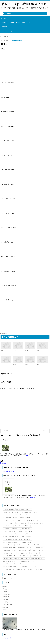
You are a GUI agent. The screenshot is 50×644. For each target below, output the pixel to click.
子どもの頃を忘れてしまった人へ (11, 518)
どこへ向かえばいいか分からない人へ (12, 529)
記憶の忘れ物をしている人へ (38, 556)
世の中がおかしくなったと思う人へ (11, 534)
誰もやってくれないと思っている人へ (25, 569)
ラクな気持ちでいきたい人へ (10, 564)
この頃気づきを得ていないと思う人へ (30, 520)
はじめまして (6, 597)
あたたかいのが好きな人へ (26, 518)
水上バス (5, 592)
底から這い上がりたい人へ (9, 569)
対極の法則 (5, 599)
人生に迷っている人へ (27, 529)
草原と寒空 (5, 607)
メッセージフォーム (7, 31)
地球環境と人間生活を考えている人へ (12, 537)
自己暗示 (5, 610)
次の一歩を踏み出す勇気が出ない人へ (12, 542)
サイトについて (39, 569)
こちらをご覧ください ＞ (9, 471)
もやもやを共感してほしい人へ (28, 534)
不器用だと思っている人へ (23, 553)
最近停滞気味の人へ (40, 548)
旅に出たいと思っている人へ (25, 531)
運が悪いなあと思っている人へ (38, 558)
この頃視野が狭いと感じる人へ (10, 550)
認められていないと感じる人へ (10, 561)
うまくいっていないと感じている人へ (12, 520)
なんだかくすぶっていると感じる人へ (12, 512)
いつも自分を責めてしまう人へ (10, 539)
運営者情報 (4, 27)
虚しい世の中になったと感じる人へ (22, 526)
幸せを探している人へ (8, 558)
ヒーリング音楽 (7, 638)
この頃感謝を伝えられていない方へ (30, 567)
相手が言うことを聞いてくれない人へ (12, 567)
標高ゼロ (5, 586)
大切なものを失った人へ (37, 550)
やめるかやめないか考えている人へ (26, 548)
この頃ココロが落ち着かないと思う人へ (28, 561)
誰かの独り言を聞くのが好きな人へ (24, 509)
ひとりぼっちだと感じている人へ (11, 515)
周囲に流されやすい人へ (24, 550)
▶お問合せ (25, 456)
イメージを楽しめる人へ (9, 509)
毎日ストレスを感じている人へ (22, 558)
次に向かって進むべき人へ (24, 556)
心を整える (3, 463)
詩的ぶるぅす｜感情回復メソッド (24, 4)
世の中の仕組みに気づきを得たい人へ (26, 564)
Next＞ (45, 431)
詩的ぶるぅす (5, 18)
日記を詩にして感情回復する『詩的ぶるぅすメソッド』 (16, 22)
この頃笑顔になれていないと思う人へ (23, 545)
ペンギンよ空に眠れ (7, 605)
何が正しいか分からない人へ (25, 539)
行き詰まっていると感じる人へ (10, 531)
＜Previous (5, 431)
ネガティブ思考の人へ (8, 545)
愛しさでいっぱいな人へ (9, 523)
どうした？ (5, 589)
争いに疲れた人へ (35, 553)
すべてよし (5, 602)
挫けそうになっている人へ (22, 523)
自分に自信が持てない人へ (9, 553)
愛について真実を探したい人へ (37, 523)
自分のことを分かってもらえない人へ (28, 515)
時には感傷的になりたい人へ (40, 545)
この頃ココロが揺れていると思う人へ (30, 512)
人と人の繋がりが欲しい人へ (10, 556)
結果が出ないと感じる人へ (28, 537)
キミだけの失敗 (6, 594)
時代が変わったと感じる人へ (10, 548)
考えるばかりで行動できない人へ (29, 542)
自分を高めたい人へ (8, 526)
